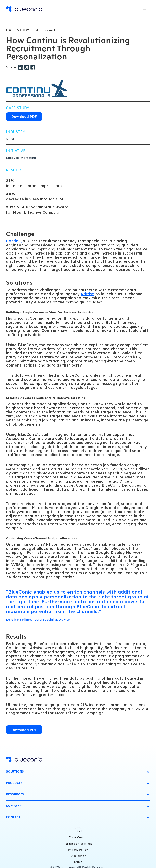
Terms (78, 862)
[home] (24, 9)
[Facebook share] (33, 67)
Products (14, 783)
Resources (15, 794)
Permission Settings (78, 844)
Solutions (15, 771)
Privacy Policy (78, 850)
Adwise (87, 294)
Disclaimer (78, 856)
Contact (13, 817)
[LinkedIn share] (21, 67)
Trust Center (78, 837)
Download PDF (24, 117)
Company (14, 806)
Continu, (14, 241)
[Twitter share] (27, 67)
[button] (145, 9)
